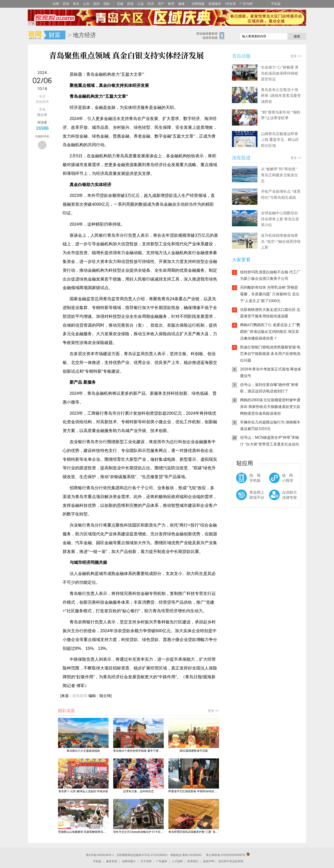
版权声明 (209, 861)
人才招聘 (177, 861)
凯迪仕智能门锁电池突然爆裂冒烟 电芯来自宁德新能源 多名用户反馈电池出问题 (270, 354)
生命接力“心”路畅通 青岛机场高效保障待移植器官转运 (280, 73)
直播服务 (215, 4)
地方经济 (84, 35)
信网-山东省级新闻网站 (36, 35)
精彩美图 (66, 710)
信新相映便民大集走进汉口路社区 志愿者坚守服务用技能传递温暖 (270, 313)
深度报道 (241, 158)
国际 (107, 4)
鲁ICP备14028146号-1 (100, 855)
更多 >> (213, 711)
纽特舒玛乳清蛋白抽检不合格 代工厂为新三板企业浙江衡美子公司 (270, 275)
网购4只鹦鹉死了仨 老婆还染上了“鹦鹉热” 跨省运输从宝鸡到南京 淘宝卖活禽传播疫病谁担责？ (270, 332)
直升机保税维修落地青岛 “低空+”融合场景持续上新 (281, 241)
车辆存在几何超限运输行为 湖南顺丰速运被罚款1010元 (270, 426)
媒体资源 (112, 861)
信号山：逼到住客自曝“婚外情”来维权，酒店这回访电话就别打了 (269, 388)
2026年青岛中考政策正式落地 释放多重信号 (271, 372)
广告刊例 (246, 4)
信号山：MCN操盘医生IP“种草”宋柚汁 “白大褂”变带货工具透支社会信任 (270, 441)
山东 (86, 4)
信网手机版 (246, 480)
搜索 (297, 36)
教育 (171, 4)
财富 (55, 35)
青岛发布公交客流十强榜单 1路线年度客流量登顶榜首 (281, 96)
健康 (181, 4)
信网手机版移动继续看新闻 (212, 35)
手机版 (276, 4)
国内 (96, 4)
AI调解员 (274, 499)
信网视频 (198, 4)
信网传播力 (129, 861)
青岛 (76, 4)
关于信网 (146, 861)
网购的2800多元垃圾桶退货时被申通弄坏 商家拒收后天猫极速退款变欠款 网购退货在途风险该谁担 (270, 407)
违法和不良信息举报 (231, 861)
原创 (66, 4)
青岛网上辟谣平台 (246, 499)
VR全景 (230, 4)
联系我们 (193, 861)
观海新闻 (80, 696)
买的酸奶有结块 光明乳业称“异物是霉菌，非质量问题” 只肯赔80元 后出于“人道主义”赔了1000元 (270, 294)
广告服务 (162, 861)
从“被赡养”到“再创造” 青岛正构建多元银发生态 (279, 175)
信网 (56, 4)
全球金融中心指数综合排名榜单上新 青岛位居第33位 (280, 219)
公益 (141, 4)
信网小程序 (274, 480)
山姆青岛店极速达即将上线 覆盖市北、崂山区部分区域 (280, 140)
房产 (161, 4)
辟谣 (130, 4)
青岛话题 (241, 56)
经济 (151, 4)
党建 (120, 4)
